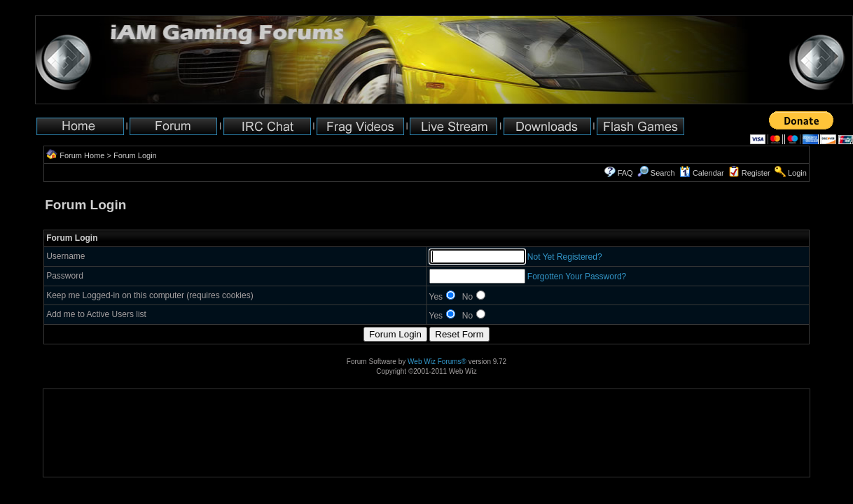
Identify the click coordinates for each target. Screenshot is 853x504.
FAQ (625, 173)
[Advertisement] (87, 433)
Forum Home (82, 155)
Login (797, 173)
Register (756, 173)
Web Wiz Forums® (437, 362)
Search (656, 173)
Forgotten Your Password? (577, 276)
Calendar (702, 173)
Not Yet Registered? (565, 257)
